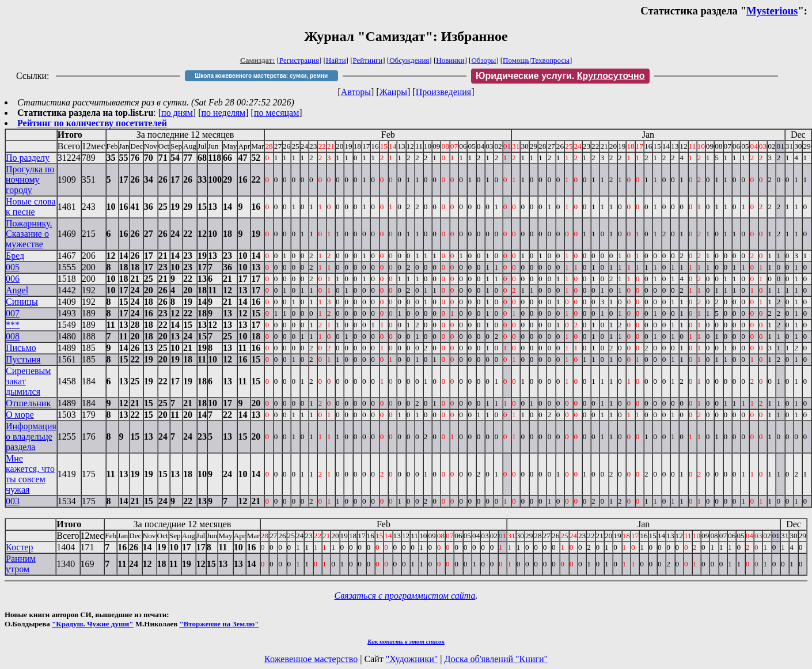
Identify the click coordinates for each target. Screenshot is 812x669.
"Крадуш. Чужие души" (93, 624)
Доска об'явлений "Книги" (496, 659)
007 (13, 313)
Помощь (516, 60)
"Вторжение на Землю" (219, 624)
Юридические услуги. (560, 76)
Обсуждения (409, 60)
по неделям (224, 113)
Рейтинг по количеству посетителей (92, 123)
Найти (336, 60)
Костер (19, 547)
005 (13, 267)
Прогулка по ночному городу (30, 179)
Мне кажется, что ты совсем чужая (30, 474)
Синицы (22, 302)
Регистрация (299, 60)
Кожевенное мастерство (311, 659)
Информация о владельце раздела (31, 436)
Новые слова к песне (31, 207)
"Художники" (412, 659)
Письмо (21, 348)
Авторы (356, 92)
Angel (17, 290)
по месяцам (276, 113)
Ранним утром (21, 564)
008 (13, 336)
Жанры (393, 92)
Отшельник (28, 403)
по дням (177, 113)
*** (13, 325)
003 (13, 501)
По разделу (28, 158)
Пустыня (23, 359)
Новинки (450, 60)
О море (20, 415)
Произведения (444, 92)
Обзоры (483, 60)
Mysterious (772, 11)
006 (13, 279)
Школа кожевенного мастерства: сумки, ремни (261, 76)
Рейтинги (368, 60)
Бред (15, 256)
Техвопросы (550, 60)
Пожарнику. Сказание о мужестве (29, 234)
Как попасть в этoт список (406, 641)
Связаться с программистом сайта (405, 596)
